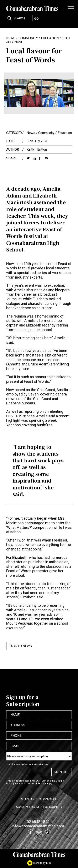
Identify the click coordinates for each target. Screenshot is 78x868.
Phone (16, 736)
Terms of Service (37, 784)
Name (15, 715)
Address (18, 725)
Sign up (61, 772)
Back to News (20, 646)
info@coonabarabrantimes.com (38, 826)
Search (19, 18)
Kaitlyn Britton (37, 149)
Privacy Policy (14, 784)
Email (15, 746)
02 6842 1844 (38, 822)
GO (36, 19)
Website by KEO (39, 863)
